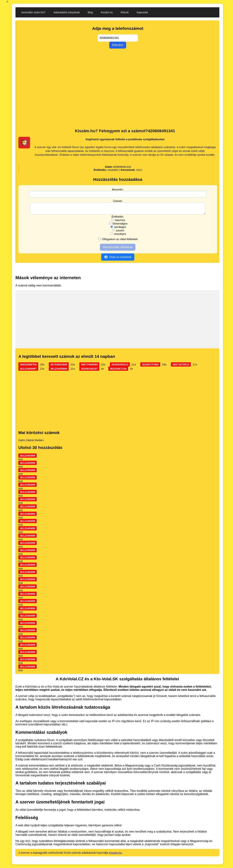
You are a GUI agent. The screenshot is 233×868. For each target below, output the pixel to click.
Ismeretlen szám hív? (33, 12)
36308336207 (89, 371)
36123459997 (28, 371)
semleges (118, 229)
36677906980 (89, 367)
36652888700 (28, 367)
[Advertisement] (118, 98)
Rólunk (125, 12)
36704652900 (59, 367)
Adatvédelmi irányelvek (67, 12)
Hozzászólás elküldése (118, 249)
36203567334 (118, 371)
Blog (90, 12)
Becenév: (118, 189)
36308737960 (150, 367)
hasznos (118, 222)
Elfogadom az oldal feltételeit (118, 241)
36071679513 (181, 367)
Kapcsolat (142, 12)
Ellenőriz (118, 45)
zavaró (118, 233)
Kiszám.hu (107, 12)
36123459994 (59, 371)
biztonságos (118, 226)
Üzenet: (118, 201)
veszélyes (118, 236)
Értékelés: (118, 219)
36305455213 (120, 367)
